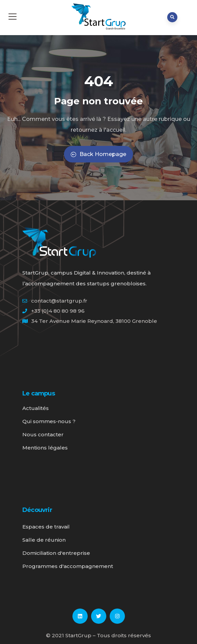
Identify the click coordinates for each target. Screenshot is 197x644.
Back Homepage (98, 154)
